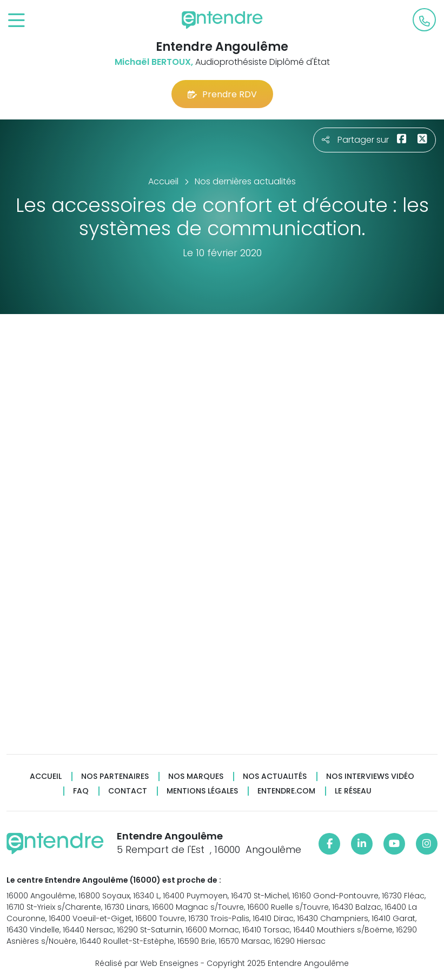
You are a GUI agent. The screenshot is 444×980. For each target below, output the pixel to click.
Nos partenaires (115, 776)
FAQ (81, 791)
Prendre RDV (222, 94)
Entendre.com (286, 791)
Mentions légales (202, 791)
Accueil (46, 776)
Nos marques (196, 776)
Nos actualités (275, 776)
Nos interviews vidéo (370, 776)
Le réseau (353, 791)
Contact (128, 791)
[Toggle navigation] (16, 21)
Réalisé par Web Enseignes (147, 963)
